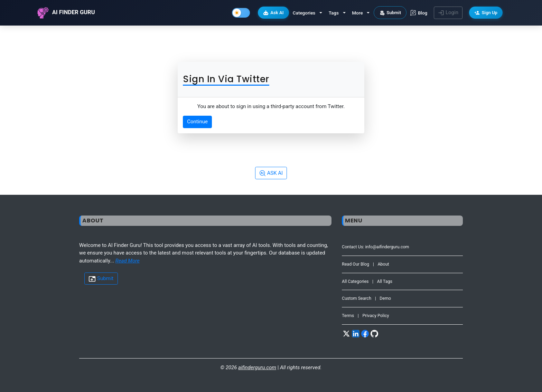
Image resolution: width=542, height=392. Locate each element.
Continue (197, 122)
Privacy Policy (376, 315)
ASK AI (271, 173)
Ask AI (273, 13)
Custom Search (357, 298)
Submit (390, 13)
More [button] (357, 13)
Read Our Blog (356, 264)
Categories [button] (304, 13)
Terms (348, 315)
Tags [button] (334, 13)
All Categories (355, 281)
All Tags (385, 281)
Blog (419, 13)
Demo (385, 298)
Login (448, 13)
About (383, 264)
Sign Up (486, 13)
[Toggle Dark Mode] (241, 13)
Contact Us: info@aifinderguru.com (376, 247)
